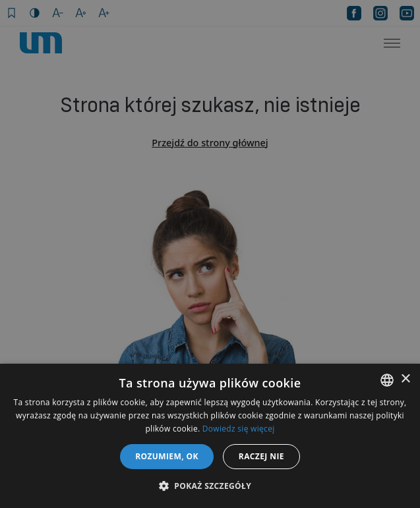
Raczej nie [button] (261, 456)
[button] (210, 486)
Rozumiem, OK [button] (167, 456)
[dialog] (210, 254)
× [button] (405, 379)
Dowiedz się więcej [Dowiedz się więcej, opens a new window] (239, 429)
